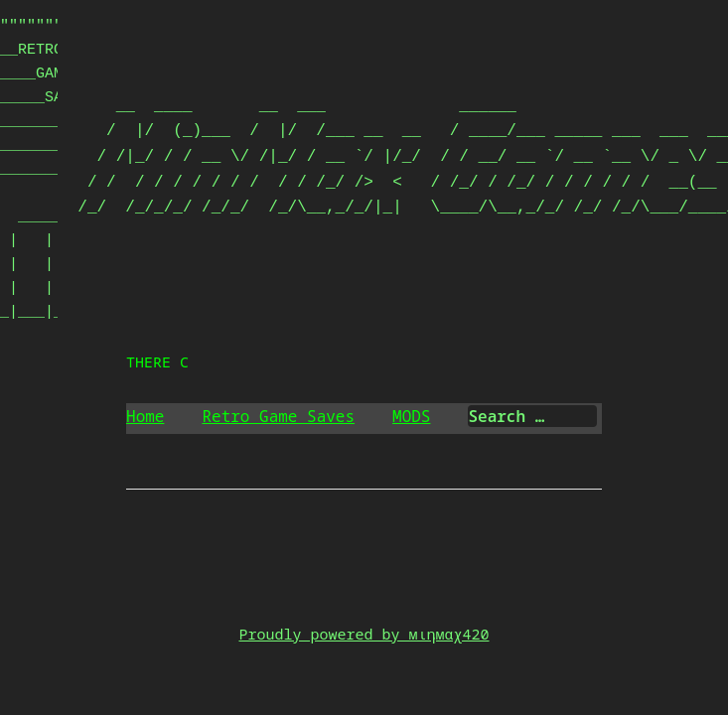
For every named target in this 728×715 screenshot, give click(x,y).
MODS (411, 416)
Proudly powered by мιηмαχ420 (364, 634)
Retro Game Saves (278, 416)
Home (145, 416)
